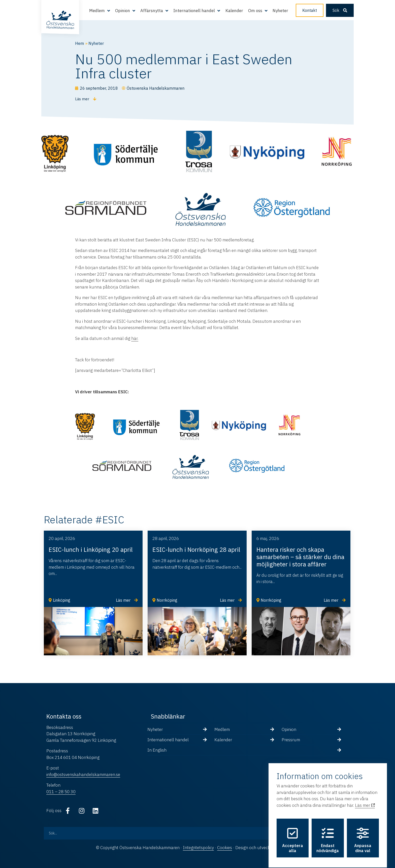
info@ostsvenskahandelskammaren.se (83, 775)
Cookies (225, 848)
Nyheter (280, 11)
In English (157, 750)
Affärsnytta (152, 11)
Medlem (97, 11)
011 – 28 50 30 (61, 792)
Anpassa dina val (363, 835)
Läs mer (365, 801)
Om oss (255, 11)
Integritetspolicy (198, 848)
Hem (80, 43)
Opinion (123, 11)
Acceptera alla (293, 835)
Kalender (234, 11)
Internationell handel (194, 11)
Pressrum (291, 740)
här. (135, 338)
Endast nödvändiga (328, 835)
